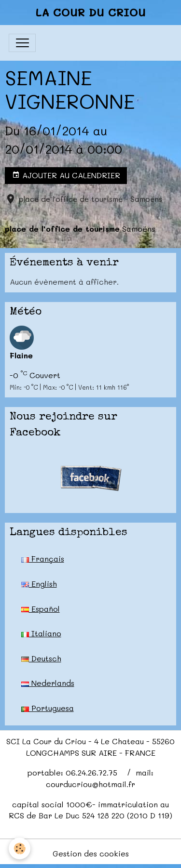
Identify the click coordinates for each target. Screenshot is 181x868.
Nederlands (48, 683)
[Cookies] (20, 848)
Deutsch (41, 658)
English (39, 584)
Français (43, 559)
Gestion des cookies (91, 853)
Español (41, 609)
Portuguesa (48, 708)
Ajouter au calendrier (66, 175)
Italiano (41, 633)
